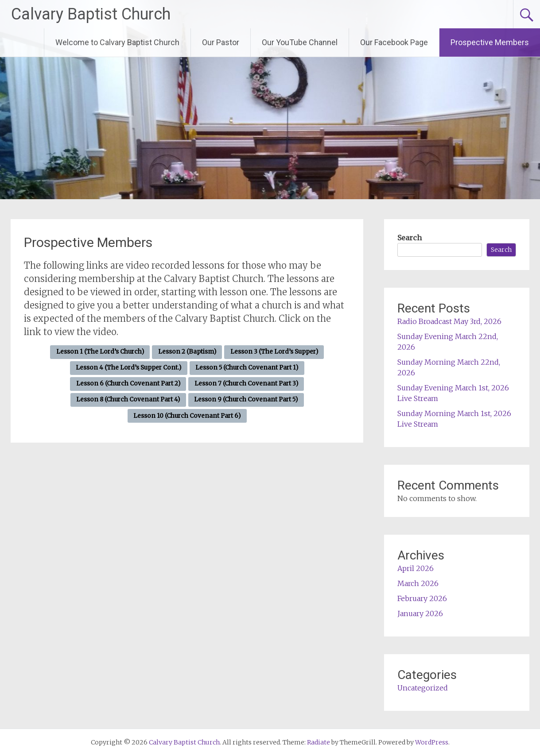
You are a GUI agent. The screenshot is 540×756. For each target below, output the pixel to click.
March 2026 (418, 583)
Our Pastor (221, 42)
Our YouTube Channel (300, 42)
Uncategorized (423, 688)
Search (410, 238)
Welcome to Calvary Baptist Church (117, 42)
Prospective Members (490, 42)
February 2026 (422, 598)
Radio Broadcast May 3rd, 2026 (449, 321)
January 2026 (420, 613)
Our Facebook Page (394, 42)
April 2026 (416, 568)
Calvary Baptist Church (91, 14)
